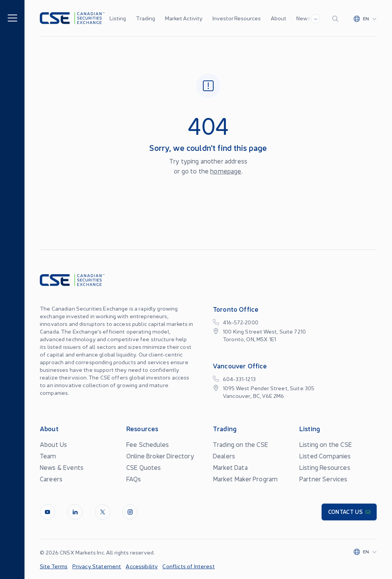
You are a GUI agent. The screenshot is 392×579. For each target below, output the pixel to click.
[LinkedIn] (75, 512)
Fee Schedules (148, 444)
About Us (53, 444)
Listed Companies (325, 456)
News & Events (62, 467)
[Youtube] (47, 512)
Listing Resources (325, 467)
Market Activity (184, 18)
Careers (51, 479)
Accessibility (142, 566)
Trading (145, 18)
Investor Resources (237, 18)
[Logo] (72, 18)
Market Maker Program (245, 479)
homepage (226, 171)
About (278, 18)
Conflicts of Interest (188, 566)
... (316, 18)
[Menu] (12, 17)
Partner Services (323, 479)
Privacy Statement (97, 566)
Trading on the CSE (240, 444)
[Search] (337, 18)
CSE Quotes (144, 467)
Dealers (224, 456)
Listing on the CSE (326, 444)
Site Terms (54, 566)
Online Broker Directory (160, 456)
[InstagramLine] (130, 512)
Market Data (230, 467)
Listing (118, 18)
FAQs (134, 479)
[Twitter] (103, 512)
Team (48, 456)
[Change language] (365, 18)
